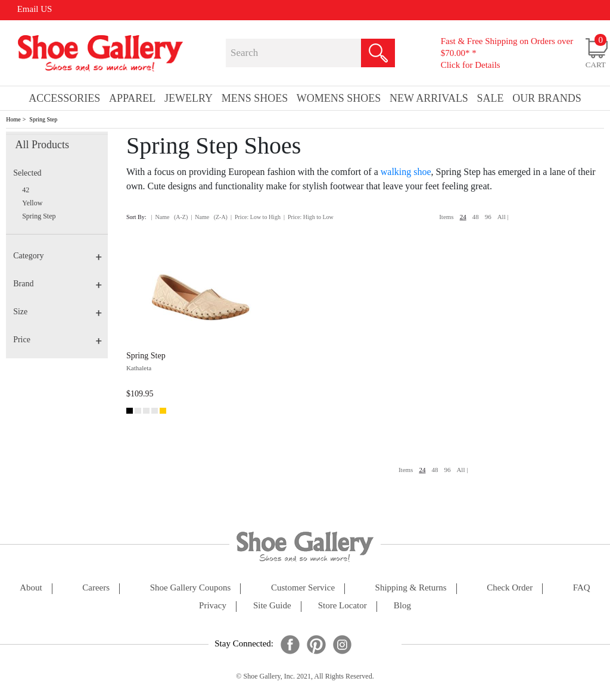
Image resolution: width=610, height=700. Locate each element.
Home (13, 119)
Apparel (132, 98)
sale (491, 98)
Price (57, 340)
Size (57, 312)
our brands (547, 98)
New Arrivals (429, 98)
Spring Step (43, 119)
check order (510, 588)
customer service (303, 588)
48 (476, 217)
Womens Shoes (339, 98)
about (31, 588)
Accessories (64, 98)
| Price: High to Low (309, 217)
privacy (213, 606)
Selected (27, 173)
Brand (57, 284)
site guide (272, 606)
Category (57, 256)
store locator (343, 606)
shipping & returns (411, 588)
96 (488, 217)
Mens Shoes (255, 98)
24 (463, 217)
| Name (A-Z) (170, 217)
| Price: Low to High (256, 217)
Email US (35, 9)
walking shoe (406, 172)
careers (96, 588)
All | (503, 217)
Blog (402, 606)
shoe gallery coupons (191, 588)
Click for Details (471, 65)
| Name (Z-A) (209, 217)
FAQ (582, 588)
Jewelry (189, 98)
